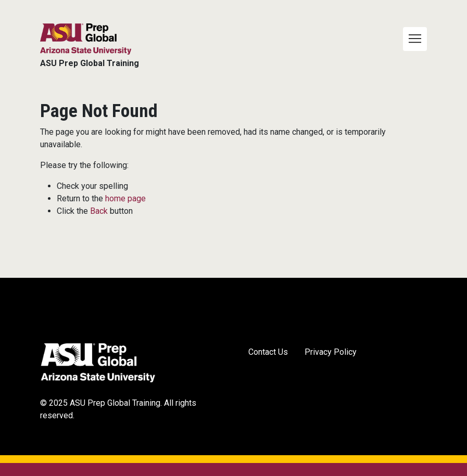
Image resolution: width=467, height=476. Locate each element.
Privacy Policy (331, 352)
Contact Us (268, 352)
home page (125, 198)
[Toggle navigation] (415, 39)
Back (99, 211)
